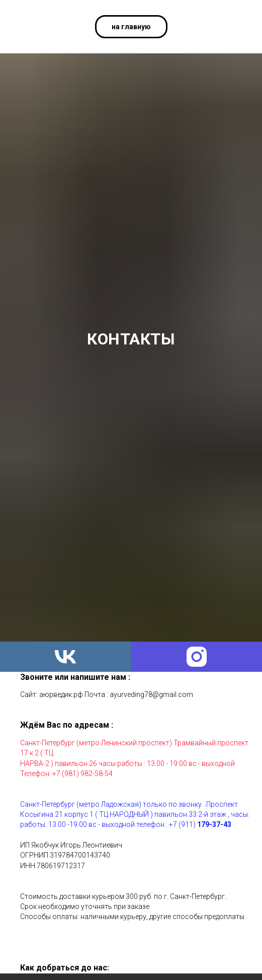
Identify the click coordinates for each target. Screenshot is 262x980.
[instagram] (197, 657)
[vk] (66, 657)
